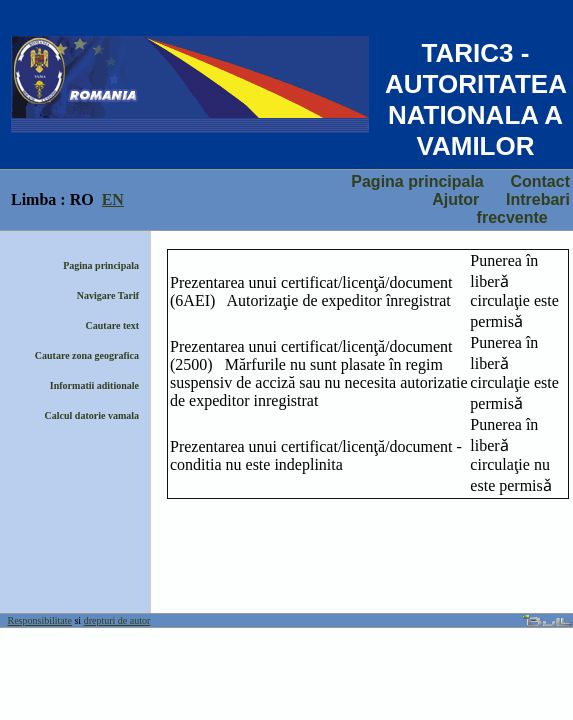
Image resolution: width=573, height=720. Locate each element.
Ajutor (455, 199)
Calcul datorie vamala (92, 415)
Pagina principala (417, 181)
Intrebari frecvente (523, 208)
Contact (540, 181)
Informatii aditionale (94, 385)
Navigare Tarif (108, 295)
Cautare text (112, 325)
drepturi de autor (117, 620)
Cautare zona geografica (87, 355)
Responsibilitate (40, 620)
